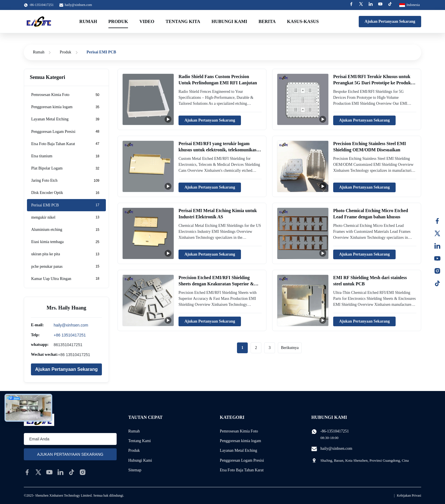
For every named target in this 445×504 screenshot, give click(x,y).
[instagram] (83, 472)
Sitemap (135, 470)
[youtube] (49, 472)
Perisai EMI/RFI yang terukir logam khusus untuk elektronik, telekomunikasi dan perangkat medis (218, 150)
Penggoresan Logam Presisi (242, 460)
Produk (118, 21)
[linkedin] (60, 472)
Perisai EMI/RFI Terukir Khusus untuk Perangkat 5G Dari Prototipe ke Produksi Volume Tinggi (373, 83)
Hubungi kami (229, 21)
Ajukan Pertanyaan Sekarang (390, 21)
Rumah (88, 21)
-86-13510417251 (335, 431)
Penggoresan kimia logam (241, 441)
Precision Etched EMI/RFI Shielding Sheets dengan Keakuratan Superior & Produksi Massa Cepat (216, 284)
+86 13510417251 (70, 335)
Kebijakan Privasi (409, 495)
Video (147, 21)
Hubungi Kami (140, 460)
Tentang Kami (140, 441)
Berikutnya (290, 348)
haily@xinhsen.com (78, 5)
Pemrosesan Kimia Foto (239, 431)
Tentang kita (183, 21)
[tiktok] (72, 472)
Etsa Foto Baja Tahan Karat (242, 470)
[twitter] (38, 472)
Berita (267, 21)
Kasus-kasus (303, 21)
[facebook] (27, 472)
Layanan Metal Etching (239, 450)
